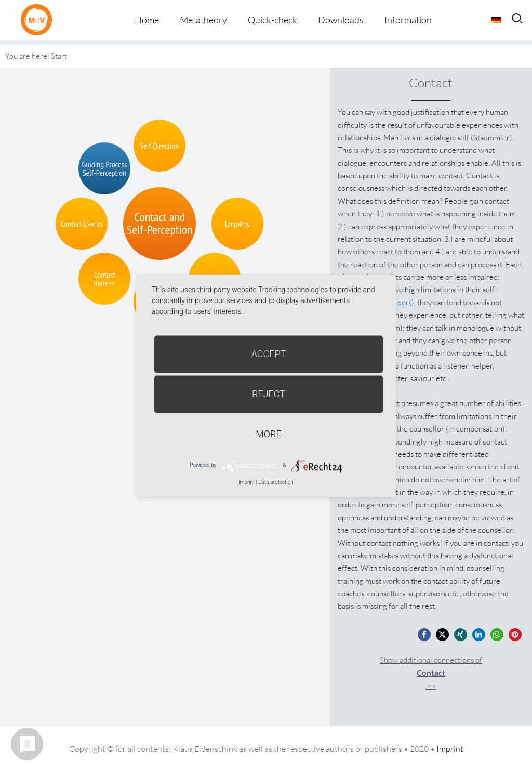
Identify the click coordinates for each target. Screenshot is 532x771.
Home (147, 20)
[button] (424, 635)
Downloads (341, 20)
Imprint (450, 749)
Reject (269, 394)
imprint (247, 482)
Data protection (276, 482)
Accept (269, 354)
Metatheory (203, 20)
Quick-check (272, 20)
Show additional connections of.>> (431, 673)
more (268, 434)
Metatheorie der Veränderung (39, 19)
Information (408, 20)
